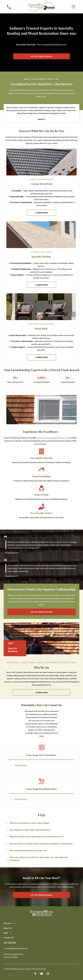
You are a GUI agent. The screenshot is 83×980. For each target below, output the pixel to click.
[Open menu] (73, 7)
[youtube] (41, 974)
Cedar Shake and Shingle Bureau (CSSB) (53, 438)
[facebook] (35, 974)
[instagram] (48, 974)
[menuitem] (41, 924)
